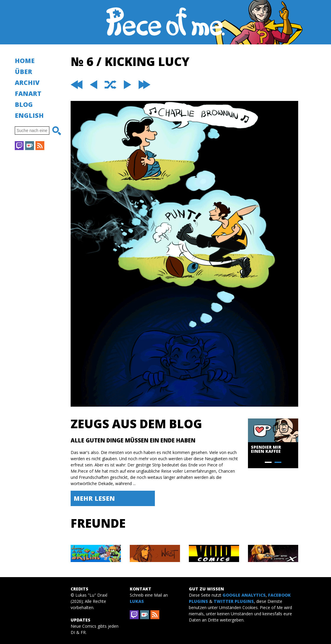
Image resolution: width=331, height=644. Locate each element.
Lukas (137, 601)
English (29, 115)
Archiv (27, 82)
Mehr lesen (94, 498)
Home (25, 61)
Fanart (28, 93)
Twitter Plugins (234, 601)
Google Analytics (244, 595)
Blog (24, 104)
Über (23, 71)
